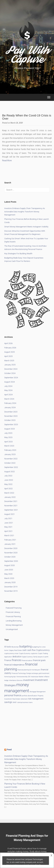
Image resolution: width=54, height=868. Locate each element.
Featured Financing (14, 608)
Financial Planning (13, 616)
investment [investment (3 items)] (29, 680)
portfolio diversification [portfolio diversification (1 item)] (29, 696)
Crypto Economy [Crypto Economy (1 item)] (25, 654)
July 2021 (8, 518)
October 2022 (10, 463)
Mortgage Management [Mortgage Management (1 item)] (38, 692)
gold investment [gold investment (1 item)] (44, 673)
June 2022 (9, 480)
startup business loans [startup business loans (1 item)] (25, 702)
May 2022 (8, 484)
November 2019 (11, 591)
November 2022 (11, 459)
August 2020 (10, 565)
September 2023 (11, 424)
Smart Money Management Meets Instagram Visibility (26, 227)
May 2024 (8, 390)
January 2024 (10, 407)
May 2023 (8, 437)
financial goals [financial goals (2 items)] (39, 660)
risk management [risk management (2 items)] (36, 699)
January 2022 (10, 497)
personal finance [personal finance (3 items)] (13, 695)
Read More (7, 160)
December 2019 (11, 587)
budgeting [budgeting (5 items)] (26, 646)
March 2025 (9, 361)
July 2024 (8, 386)
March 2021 (9, 535)
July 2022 (8, 476)
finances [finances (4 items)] (17, 660)
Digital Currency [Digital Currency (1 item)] (28, 657)
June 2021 (9, 523)
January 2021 (10, 544)
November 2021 (11, 506)
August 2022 (10, 472)
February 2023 (10, 450)
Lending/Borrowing (14, 621)
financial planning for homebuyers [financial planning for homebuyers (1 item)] (29, 670)
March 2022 (9, 493)
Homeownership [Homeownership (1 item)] (22, 677)
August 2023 (10, 429)
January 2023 (10, 454)
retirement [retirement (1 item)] (24, 699)
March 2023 (9, 446)
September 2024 (11, 378)
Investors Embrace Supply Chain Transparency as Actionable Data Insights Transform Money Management (25, 212)
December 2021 (11, 501)
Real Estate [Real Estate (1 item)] (16, 699)
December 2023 (11, 412)
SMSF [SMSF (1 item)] (15, 702)
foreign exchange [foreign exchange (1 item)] (32, 673)
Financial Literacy (13, 612)
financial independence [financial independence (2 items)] (14, 665)
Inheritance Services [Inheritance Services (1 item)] (16, 680)
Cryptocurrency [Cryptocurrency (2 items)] (43, 650)
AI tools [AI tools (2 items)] (8, 647)
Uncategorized (12, 629)
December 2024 (11, 369)
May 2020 (8, 574)
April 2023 (8, 442)
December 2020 (11, 548)
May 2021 (8, 527)
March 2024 (9, 399)
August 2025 (10, 352)
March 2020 (9, 578)
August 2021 (10, 514)
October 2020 (10, 557)
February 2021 (10, 540)
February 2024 (10, 403)
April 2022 (8, 489)
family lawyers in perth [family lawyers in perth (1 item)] (41, 657)
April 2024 (8, 395)
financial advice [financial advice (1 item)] (27, 661)
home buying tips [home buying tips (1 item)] (10, 677)
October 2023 (10, 420)
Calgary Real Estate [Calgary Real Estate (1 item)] (15, 650)
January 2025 (10, 365)
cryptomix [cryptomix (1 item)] (34, 654)
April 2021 (8, 531)
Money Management (14, 625)
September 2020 (11, 561)
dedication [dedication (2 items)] (17, 657)
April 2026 (8, 343)
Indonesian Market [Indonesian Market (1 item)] (37, 677)
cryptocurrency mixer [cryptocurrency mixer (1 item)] (11, 654)
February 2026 (10, 348)
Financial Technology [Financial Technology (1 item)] (19, 673)
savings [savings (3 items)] (8, 702)
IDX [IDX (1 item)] (29, 677)
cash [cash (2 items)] (24, 650)
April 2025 (8, 356)
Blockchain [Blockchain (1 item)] (15, 647)
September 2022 (11, 467)
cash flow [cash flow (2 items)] (31, 650)
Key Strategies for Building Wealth (18, 254)
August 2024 (10, 382)
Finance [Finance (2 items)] (8, 660)
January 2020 (10, 582)
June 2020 (9, 570)
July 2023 (8, 433)
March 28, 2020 (17, 123)
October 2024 (10, 373)
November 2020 (11, 553)
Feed (9, 750)
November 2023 (11, 416)
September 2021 (11, 510)
